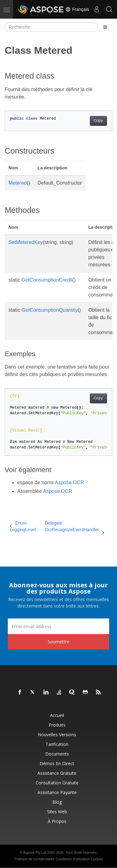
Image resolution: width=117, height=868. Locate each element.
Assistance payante (57, 792)
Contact (97, 859)
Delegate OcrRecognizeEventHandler (75, 527)
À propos (57, 821)
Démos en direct (57, 763)
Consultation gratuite (57, 783)
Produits (57, 725)
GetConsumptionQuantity (50, 310)
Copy (98, 121)
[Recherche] (51, 27)
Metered (18, 183)
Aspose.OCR (69, 482)
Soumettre (58, 642)
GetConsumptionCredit (47, 280)
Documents (57, 754)
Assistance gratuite (57, 773)
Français (77, 9)
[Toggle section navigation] (105, 27)
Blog (57, 802)
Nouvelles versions (57, 735)
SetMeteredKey (26, 242)
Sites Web (57, 812)
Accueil (57, 715)
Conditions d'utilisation (73, 859)
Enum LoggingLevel (23, 526)
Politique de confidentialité (34, 859)
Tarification (57, 744)
